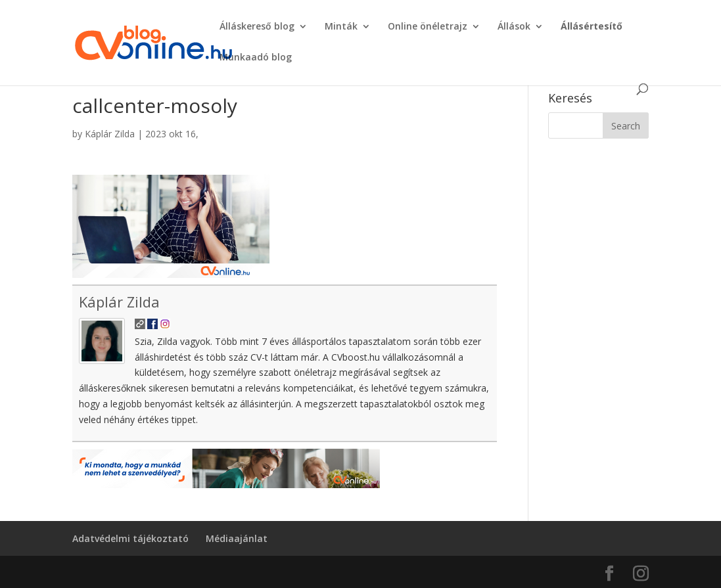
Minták (341, 27)
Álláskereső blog (257, 27)
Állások (514, 27)
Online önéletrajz (428, 27)
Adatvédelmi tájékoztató (130, 538)
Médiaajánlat (237, 538)
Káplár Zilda (110, 134)
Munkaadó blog (256, 58)
